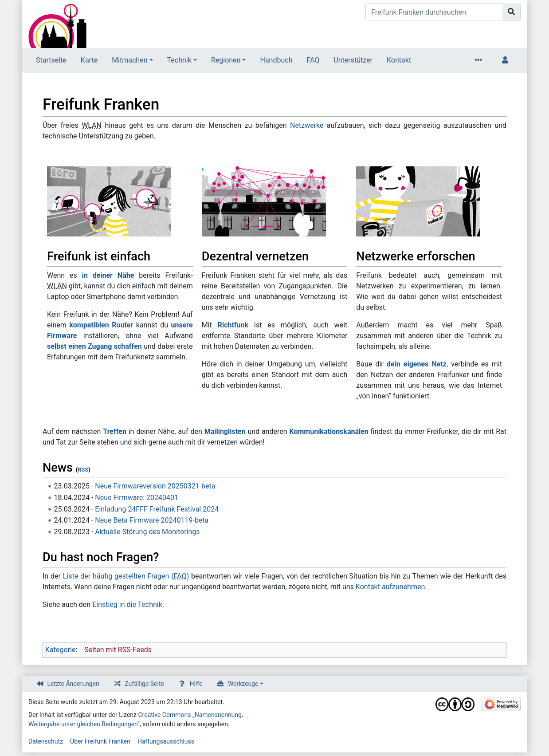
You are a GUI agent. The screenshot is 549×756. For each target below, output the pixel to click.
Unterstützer (353, 60)
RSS (83, 470)
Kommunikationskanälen (329, 431)
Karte (89, 60)
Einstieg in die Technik (127, 604)
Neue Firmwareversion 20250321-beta (155, 486)
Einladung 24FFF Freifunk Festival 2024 (157, 509)
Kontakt (399, 60)
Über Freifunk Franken (100, 741)
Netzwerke (307, 125)
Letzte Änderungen (73, 684)
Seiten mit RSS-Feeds (118, 650)
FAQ (313, 60)
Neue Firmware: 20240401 (137, 498)
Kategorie (60, 650)
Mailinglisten (225, 431)
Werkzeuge (243, 684)
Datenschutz (46, 741)
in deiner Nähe (108, 275)
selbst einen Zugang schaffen (94, 346)
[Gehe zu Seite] (512, 12)
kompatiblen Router (101, 325)
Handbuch (276, 60)
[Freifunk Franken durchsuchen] (434, 12)
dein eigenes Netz (417, 364)
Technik (179, 60)
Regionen (226, 60)
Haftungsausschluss (166, 741)
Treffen (115, 431)
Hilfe (196, 684)
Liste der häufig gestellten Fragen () (126, 576)
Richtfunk (233, 325)
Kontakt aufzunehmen (390, 587)
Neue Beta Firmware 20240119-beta (152, 520)
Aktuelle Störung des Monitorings (147, 532)
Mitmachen (129, 60)
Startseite (51, 60)
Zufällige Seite (144, 684)
